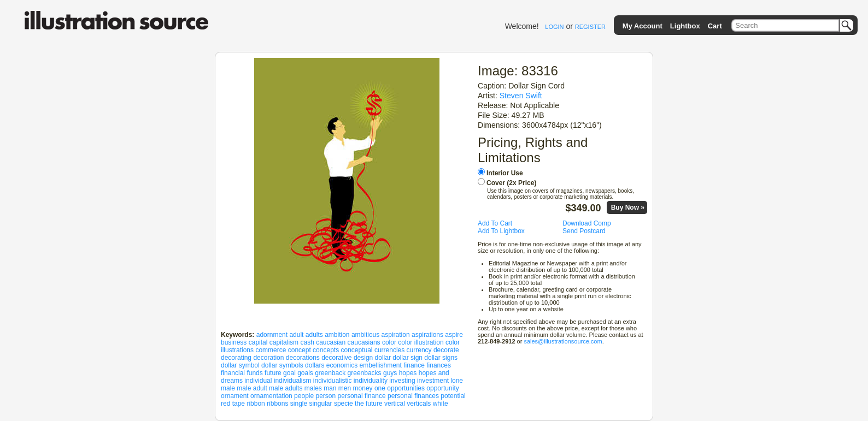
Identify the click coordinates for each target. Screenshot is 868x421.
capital (258, 342)
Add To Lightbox (501, 231)
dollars (315, 365)
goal (289, 373)
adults (314, 335)
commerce (271, 350)
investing (402, 381)
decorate (446, 350)
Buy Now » (628, 207)
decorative (336, 358)
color (389, 342)
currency (419, 350)
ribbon (256, 404)
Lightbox (685, 26)
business (234, 342)
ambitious (365, 335)
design (363, 358)
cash (307, 342)
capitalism (284, 342)
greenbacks (365, 373)
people (304, 396)
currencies (389, 350)
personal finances (413, 396)
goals (305, 373)
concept (300, 350)
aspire (454, 335)
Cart (715, 26)
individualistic (333, 381)
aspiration (396, 335)
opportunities (406, 388)
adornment (272, 335)
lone (457, 381)
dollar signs (441, 358)
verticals (419, 404)
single (299, 404)
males (313, 388)
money (363, 388)
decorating (236, 358)
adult (296, 335)
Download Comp (587, 223)
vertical (395, 404)
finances (439, 365)
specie (344, 404)
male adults (286, 388)
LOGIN (554, 27)
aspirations (427, 335)
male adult (252, 388)
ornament (235, 396)
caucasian (331, 342)
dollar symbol (240, 365)
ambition (337, 335)
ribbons (277, 404)
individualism (293, 381)
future (273, 373)
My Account (643, 26)
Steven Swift (521, 96)
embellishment (381, 365)
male (228, 388)
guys (390, 373)
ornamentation (271, 396)
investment (433, 381)
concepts (326, 350)
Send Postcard (584, 231)
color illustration (421, 342)
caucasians (364, 342)
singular (321, 404)
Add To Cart (495, 223)
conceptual (356, 350)
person (326, 396)
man (330, 388)
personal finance (362, 396)
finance (414, 365)
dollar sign (407, 358)
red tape (233, 404)
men (345, 388)
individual (258, 381)
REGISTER (590, 27)
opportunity (442, 388)
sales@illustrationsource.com (563, 341)
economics (342, 365)
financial (233, 373)
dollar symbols (282, 365)
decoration (268, 358)
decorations (303, 358)
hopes (408, 373)
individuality (371, 381)
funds (254, 373)
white (441, 404)
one (380, 388)
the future (369, 404)
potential (453, 396)
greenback (330, 373)
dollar (383, 358)
